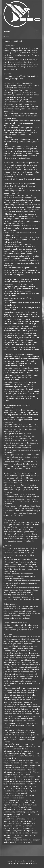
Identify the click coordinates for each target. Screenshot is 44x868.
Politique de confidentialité (28, 863)
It (9, 36)
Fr (4, 36)
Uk (7, 36)
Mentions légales (13, 863)
